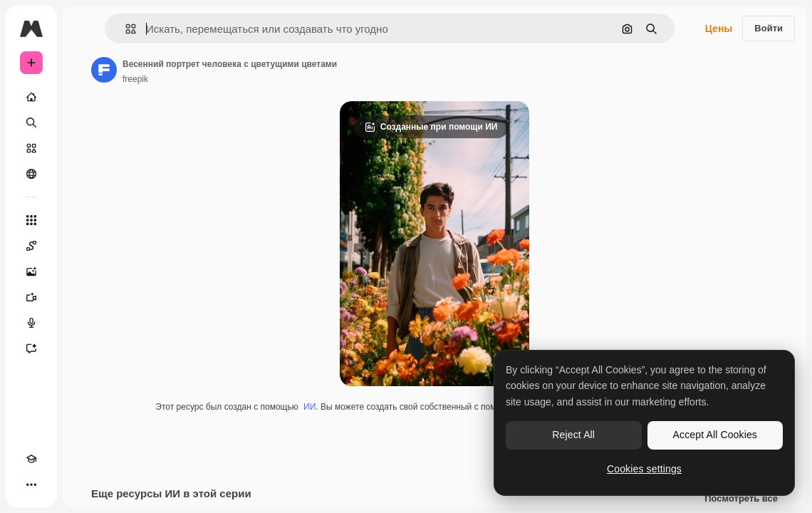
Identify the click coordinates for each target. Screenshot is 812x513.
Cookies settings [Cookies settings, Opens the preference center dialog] (644, 469)
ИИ (309, 407)
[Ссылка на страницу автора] (104, 70)
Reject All (573, 435)
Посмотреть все (741, 499)
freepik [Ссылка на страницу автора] (135, 79)
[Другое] (31, 484)
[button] (125, 29)
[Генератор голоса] (31, 323)
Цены (719, 28)
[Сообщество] (31, 174)
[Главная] (31, 97)
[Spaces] (31, 246)
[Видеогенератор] (31, 297)
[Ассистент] (31, 348)
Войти (769, 28)
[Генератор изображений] (31, 271)
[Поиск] (31, 123)
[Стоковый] (31, 148)
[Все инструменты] (31, 220)
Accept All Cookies (715, 435)
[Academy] (31, 459)
